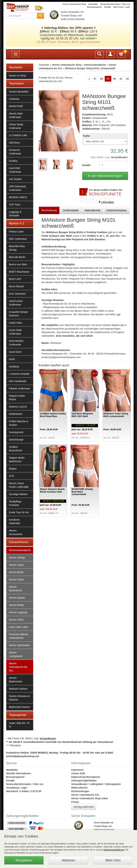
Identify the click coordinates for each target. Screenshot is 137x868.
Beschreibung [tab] (49, 210)
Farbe (87, 136)
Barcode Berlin (17, 257)
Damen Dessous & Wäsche (19, 698)
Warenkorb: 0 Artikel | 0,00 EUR (24, 791)
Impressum (77, 770)
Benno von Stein (18, 264)
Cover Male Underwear (15, 332)
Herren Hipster (17, 598)
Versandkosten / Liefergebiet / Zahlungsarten (96, 784)
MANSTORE (16, 106)
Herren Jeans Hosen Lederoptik (19, 485)
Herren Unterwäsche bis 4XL (18, 667)
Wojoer (13, 469)
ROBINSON (16, 414)
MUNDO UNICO (18, 197)
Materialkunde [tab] (93, 210)
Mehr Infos (113, 860)
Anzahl (86, 165)
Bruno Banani (17, 286)
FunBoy (13, 161)
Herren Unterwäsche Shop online (90, 798)
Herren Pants (16, 579)
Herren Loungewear (16, 654)
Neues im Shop (17, 76)
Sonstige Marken (18, 494)
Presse (75, 802)
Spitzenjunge (16, 440)
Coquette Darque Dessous (18, 314)
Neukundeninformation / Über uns (115, 4)
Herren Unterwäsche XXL (85, 795)
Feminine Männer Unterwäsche (19, 636)
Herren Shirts (16, 620)
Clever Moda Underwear (16, 126)
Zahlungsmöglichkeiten (84, 781)
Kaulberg (14, 367)
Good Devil (15, 352)
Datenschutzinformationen (86, 777)
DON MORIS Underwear (16, 343)
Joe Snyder (15, 179)
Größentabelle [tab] (71, 210)
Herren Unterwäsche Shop (74, 4)
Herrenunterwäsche (20, 550)
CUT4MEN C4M (18, 135)
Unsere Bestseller (19, 92)
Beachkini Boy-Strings (17, 248)
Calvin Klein (16, 323)
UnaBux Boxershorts (16, 449)
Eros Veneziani (17, 294)
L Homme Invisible (19, 374)
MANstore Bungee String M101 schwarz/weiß (90, 68)
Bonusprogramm (94, 7)
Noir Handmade (18, 381)
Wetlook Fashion (18, 689)
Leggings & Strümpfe (15, 214)
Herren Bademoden (16, 680)
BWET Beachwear (19, 272)
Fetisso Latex (16, 232)
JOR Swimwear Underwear (17, 188)
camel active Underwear (16, 303)
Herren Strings (17, 558)
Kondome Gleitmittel (14, 521)
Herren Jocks (16, 565)
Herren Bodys (17, 605)
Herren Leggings (18, 612)
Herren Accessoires (16, 532)
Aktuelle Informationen (18, 773)
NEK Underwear (18, 239)
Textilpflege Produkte (15, 503)
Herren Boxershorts (16, 589)
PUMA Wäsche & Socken (18, 423)
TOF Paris (15, 205)
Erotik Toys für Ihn (19, 512)
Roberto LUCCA (18, 407)
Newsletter (93, 4)
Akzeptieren (24, 860)
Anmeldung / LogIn (17, 788)
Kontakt (108, 7)
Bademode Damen (19, 707)
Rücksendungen (80, 791)
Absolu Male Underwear (16, 115)
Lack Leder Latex (18, 627)
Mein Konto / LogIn (122, 7)
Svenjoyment (16, 432)
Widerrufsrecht (79, 788)
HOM (12, 359)
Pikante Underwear (20, 388)
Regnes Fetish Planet (17, 398)
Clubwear (14, 99)
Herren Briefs (16, 572)
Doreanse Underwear (15, 152)
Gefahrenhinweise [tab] (117, 210)
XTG (12, 476)
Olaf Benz (14, 143)
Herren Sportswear (19, 645)
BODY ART (15, 279)
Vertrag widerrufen (84, 807)
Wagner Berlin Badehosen (17, 460)
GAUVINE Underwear (15, 170)
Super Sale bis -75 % (19, 725)
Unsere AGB (78, 773)
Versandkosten (119, 157)
